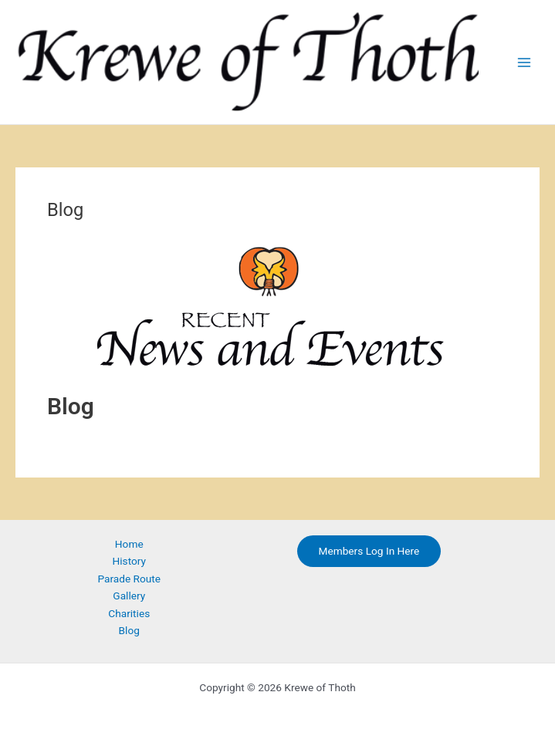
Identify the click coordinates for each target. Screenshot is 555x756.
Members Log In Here (369, 551)
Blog (129, 630)
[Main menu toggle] (525, 62)
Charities (129, 613)
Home (129, 544)
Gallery (129, 596)
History (130, 561)
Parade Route (129, 579)
